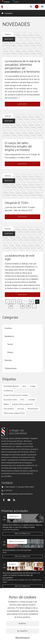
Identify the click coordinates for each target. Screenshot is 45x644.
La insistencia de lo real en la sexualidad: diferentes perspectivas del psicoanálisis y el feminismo (22, 66)
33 (11, 306)
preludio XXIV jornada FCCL (23, 404)
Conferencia (8, 391)
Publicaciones (11, 368)
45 (28, 306)
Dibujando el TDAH (16, 203)
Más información (23, 638)
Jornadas (32, 400)
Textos (10, 344)
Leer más (22, 104)
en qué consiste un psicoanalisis (16, 395)
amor (24, 386)
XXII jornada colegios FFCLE (14, 413)
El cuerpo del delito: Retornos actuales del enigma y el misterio (18, 147)
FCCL (22, 400)
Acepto (22, 624)
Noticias (8, 360)
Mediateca (9, 336)
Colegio (33, 386)
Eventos (8, 328)
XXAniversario (33, 409)
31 (31, 302)
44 (23, 306)
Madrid (6, 404)
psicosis (21, 409)
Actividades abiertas (11, 386)
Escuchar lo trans (10, 400)
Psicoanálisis (9, 409)
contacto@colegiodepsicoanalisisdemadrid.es (18, 494)
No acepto (23, 631)
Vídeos (10, 352)
